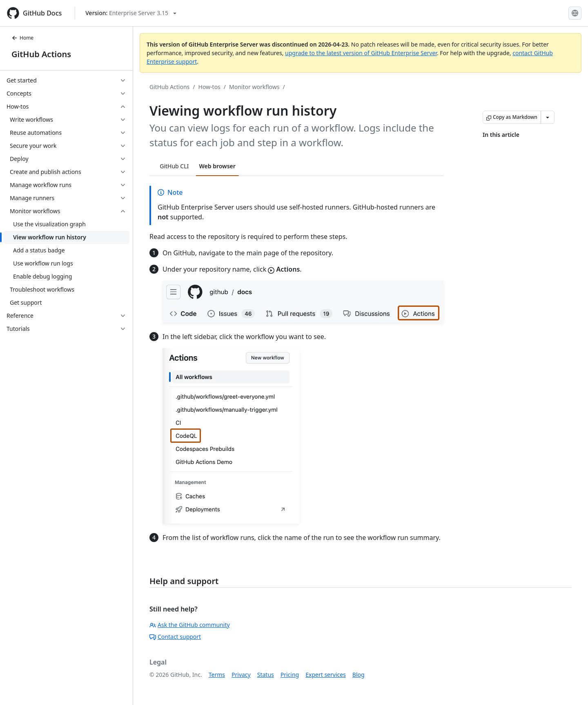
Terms (217, 675)
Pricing (290, 675)
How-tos (209, 87)
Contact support (175, 637)
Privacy (241, 675)
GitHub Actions (41, 54)
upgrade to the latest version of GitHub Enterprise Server (361, 53)
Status (266, 675)
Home (22, 38)
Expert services (326, 675)
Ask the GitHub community (190, 625)
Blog (359, 675)
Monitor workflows (254, 87)
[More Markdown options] (548, 117)
